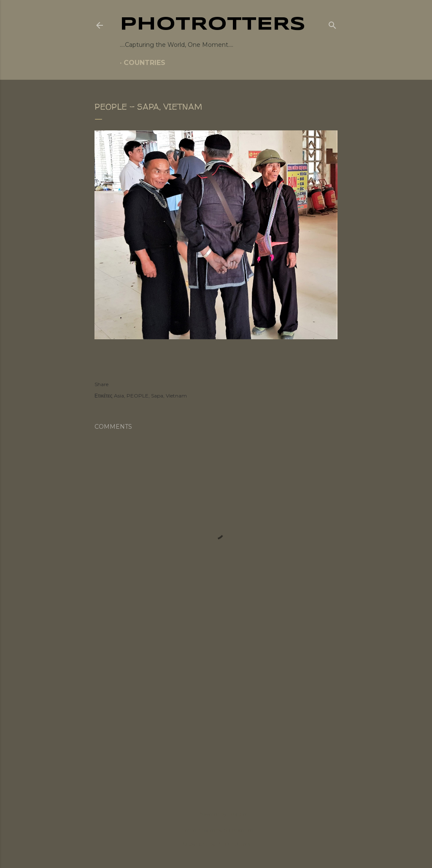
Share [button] (101, 384)
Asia (119, 396)
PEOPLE (138, 396)
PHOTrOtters (213, 24)
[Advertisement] (216, 708)
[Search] (332, 24)
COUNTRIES (144, 63)
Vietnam (176, 396)
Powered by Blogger (216, 814)
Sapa (157, 396)
